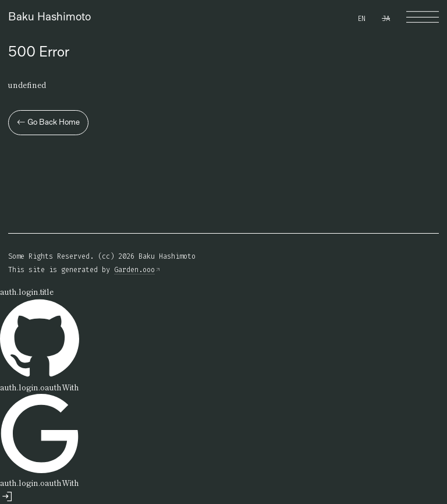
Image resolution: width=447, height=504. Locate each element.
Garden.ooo (134, 270)
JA (386, 19)
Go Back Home (48, 122)
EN (361, 19)
